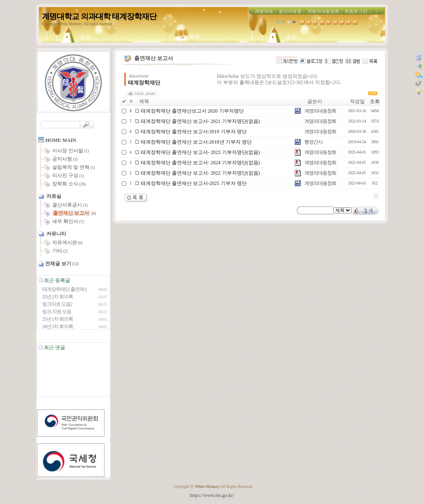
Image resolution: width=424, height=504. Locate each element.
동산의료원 (290, 11)
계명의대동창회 (323, 11)
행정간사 (313, 142)
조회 (375, 101)
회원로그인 (356, 11)
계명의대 (264, 11)
